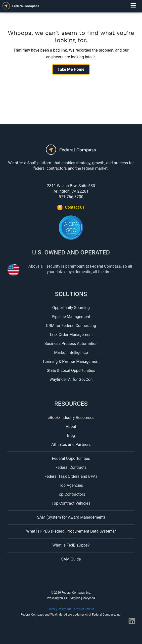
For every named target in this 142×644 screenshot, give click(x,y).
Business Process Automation (71, 344)
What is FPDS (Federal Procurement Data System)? (71, 531)
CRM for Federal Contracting (71, 326)
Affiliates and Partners (71, 444)
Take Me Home (71, 69)
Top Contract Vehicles (71, 503)
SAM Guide (71, 559)
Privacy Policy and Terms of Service (71, 609)
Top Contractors (71, 494)
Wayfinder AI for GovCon (71, 379)
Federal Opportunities (71, 458)
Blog (71, 436)
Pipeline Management (71, 317)
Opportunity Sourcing (71, 308)
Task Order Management (71, 335)
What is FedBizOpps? (71, 545)
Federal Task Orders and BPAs (71, 476)
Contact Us (75, 207)
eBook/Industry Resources (71, 418)
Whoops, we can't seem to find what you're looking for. (71, 37)
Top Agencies (71, 485)
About (71, 427)
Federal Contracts (71, 467)
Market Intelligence (71, 353)
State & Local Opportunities (71, 370)
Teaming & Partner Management (71, 362)
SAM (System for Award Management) (71, 517)
